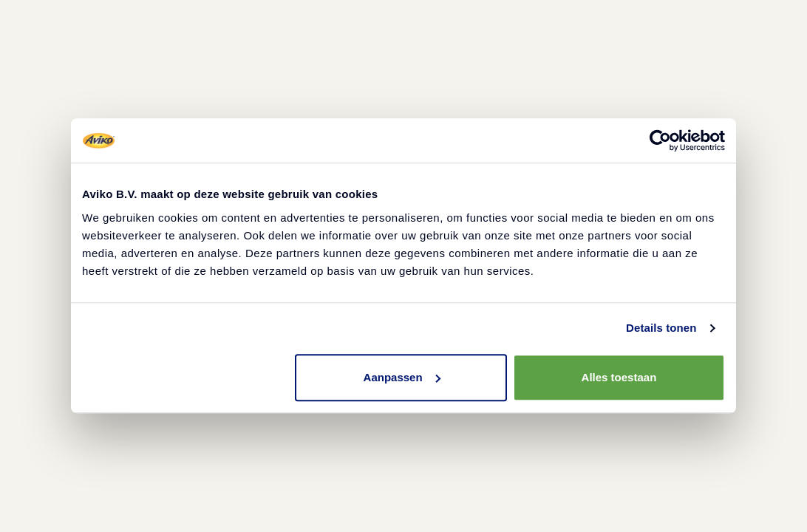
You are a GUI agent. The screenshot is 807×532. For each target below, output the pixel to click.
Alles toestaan (619, 377)
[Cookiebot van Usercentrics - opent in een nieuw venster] (660, 140)
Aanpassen (402, 377)
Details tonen (661, 328)
